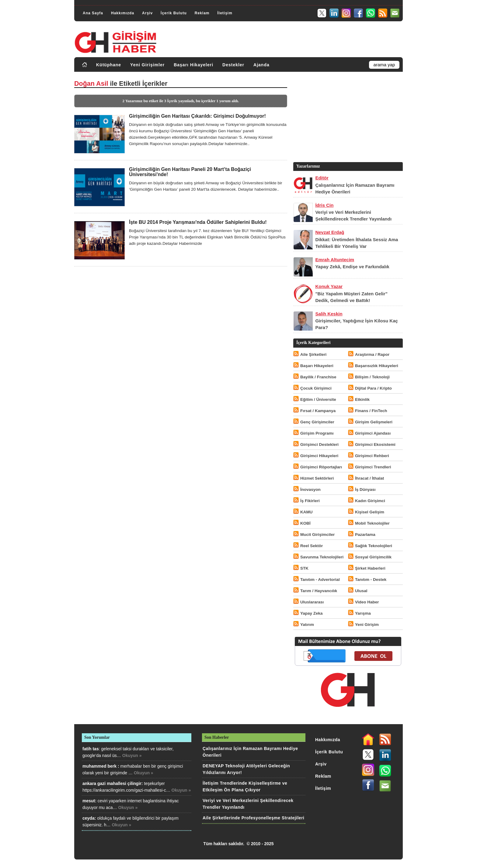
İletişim (225, 13)
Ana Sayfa (93, 13)
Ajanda (261, 65)
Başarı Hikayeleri (193, 65)
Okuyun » (132, 755)
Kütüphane (109, 65)
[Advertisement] (347, 118)
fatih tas (91, 749)
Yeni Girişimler (147, 65)
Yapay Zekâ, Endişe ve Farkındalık (352, 267)
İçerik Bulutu (174, 13)
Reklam (202, 13)
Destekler (233, 65)
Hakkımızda (123, 13)
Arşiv (147, 13)
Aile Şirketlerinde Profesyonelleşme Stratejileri (253, 818)
